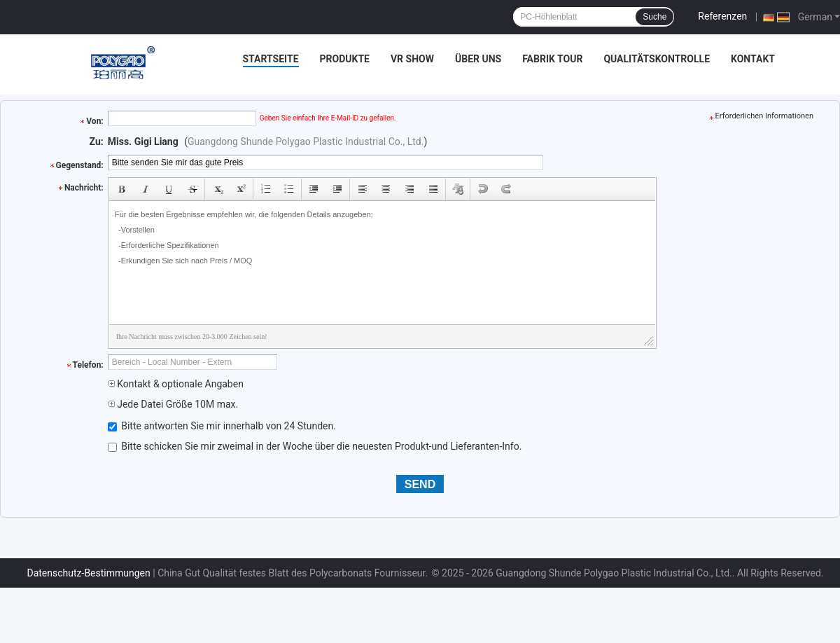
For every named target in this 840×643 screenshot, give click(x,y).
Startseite (271, 59)
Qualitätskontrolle (657, 59)
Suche (654, 17)
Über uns (478, 59)
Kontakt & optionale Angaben (176, 384)
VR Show (412, 59)
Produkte (345, 59)
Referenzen (722, 16)
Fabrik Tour (552, 59)
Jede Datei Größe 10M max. (173, 404)
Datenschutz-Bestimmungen (88, 573)
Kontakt (753, 59)
